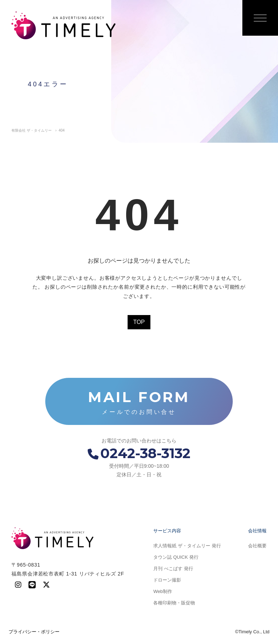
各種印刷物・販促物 (174, 603)
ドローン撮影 (167, 580)
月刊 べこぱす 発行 (173, 569)
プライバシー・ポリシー (34, 632)
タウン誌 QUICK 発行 (176, 557)
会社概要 (257, 546)
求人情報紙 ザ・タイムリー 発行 (187, 546)
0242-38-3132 (139, 453)
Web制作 (163, 591)
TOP (139, 322)
